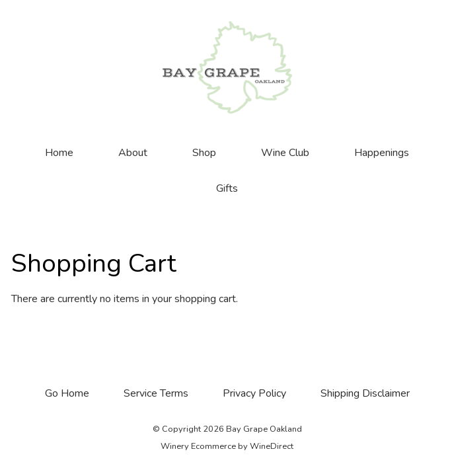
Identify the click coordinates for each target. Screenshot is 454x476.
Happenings (382, 153)
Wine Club (285, 153)
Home (59, 153)
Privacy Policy (254, 393)
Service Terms (156, 393)
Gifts (227, 188)
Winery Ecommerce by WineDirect (227, 446)
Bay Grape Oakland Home (227, 67)
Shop (204, 153)
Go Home (67, 393)
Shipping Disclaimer (365, 393)
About (133, 153)
